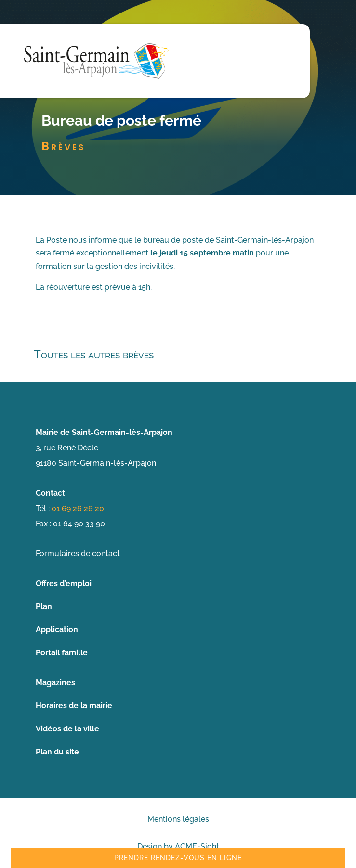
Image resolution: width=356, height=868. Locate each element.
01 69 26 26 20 (78, 508)
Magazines (55, 683)
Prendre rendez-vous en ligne (178, 858)
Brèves (63, 146)
